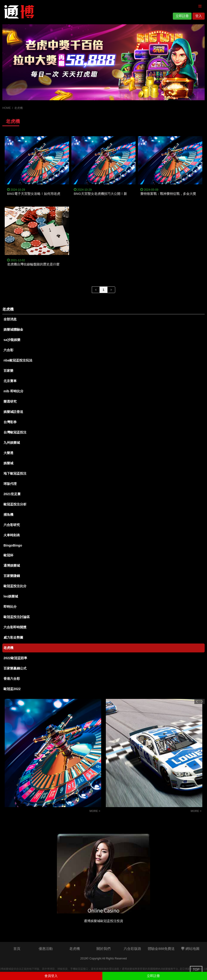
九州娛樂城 (12, 443)
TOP (196, 969)
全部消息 (10, 319)
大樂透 (8, 453)
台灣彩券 (10, 422)
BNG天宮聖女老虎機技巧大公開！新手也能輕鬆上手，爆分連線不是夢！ (127, 194)
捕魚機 (8, 515)
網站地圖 (190, 949)
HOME (7, 108)
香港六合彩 (12, 679)
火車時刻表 (12, 535)
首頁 (17, 949)
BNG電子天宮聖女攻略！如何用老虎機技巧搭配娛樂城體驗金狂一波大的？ (61, 194)
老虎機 (8, 648)
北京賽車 (10, 381)
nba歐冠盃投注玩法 (18, 360)
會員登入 (51, 976)
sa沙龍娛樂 (12, 340)
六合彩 (8, 350)
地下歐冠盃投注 (15, 473)
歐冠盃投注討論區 (17, 617)
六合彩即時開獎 (15, 627)
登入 (199, 16)
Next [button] (202, 701)
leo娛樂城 (11, 596)
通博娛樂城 (12, 565)
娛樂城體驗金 (13, 329)
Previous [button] (197, 701)
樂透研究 (10, 401)
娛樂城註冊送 (13, 412)
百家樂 (8, 371)
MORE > (95, 811)
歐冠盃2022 (12, 689)
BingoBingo (13, 545)
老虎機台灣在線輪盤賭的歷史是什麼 (33, 264)
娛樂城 (8, 463)
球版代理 (10, 484)
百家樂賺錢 (12, 576)
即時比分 (10, 607)
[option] (103, 62)
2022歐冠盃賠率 (15, 658)
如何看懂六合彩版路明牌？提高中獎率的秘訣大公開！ (46, 812)
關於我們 (103, 949)
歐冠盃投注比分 (15, 586)
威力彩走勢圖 (13, 637)
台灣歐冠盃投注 (15, 432)
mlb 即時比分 (13, 391)
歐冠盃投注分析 (15, 504)
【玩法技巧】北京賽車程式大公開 (134, 812)
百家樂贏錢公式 (15, 668)
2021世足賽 (12, 494)
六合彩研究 (12, 525)
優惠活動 (46, 949)
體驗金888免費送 (161, 949)
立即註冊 (182, 16)
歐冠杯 (8, 555)
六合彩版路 (132, 949)
